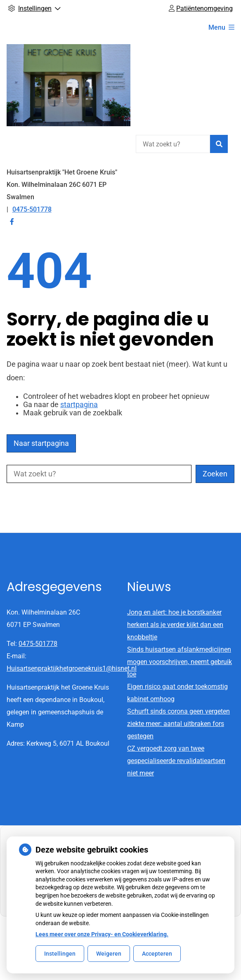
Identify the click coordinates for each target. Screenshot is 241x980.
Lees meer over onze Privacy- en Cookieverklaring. (102, 934)
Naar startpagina (41, 443)
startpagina (79, 405)
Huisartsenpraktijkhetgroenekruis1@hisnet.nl (72, 668)
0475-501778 (38, 644)
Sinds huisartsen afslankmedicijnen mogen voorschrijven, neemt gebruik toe (180, 662)
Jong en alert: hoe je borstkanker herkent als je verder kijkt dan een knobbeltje (175, 625)
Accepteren (157, 954)
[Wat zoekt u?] (173, 144)
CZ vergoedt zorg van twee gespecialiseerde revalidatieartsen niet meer (176, 761)
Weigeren (109, 954)
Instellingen (60, 954)
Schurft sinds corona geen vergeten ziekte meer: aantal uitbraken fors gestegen (178, 724)
